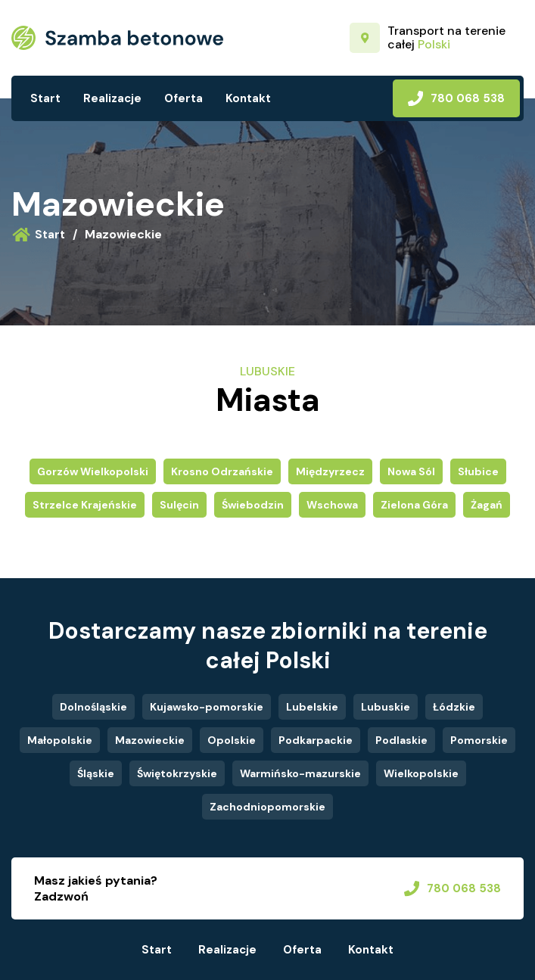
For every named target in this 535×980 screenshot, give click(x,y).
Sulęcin (179, 505)
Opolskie (232, 740)
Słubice (478, 471)
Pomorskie (479, 740)
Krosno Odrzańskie (222, 471)
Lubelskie (312, 707)
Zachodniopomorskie (267, 807)
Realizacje (112, 98)
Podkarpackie (316, 740)
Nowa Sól (411, 471)
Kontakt (248, 98)
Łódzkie (454, 707)
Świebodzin (253, 505)
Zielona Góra (414, 505)
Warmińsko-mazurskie (300, 773)
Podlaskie (401, 740)
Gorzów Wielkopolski (93, 471)
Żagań (487, 505)
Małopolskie (60, 740)
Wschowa (332, 505)
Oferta (184, 98)
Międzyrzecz (330, 471)
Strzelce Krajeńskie (85, 505)
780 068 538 (456, 98)
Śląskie (96, 773)
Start (45, 98)
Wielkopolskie (421, 773)
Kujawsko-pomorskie (207, 707)
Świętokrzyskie (177, 773)
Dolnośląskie (93, 707)
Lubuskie (386, 707)
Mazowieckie (118, 204)
